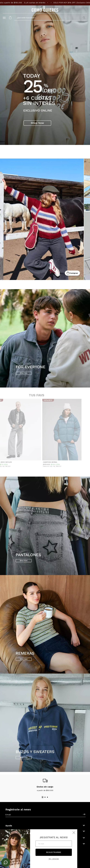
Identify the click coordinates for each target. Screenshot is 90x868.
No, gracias (54, 859)
